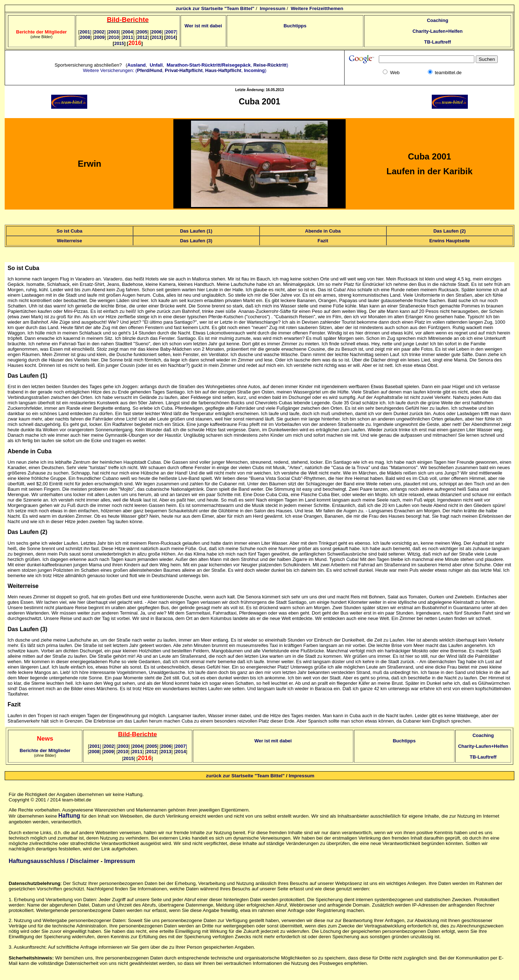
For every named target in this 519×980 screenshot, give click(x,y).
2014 (181, 752)
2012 (143, 37)
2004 (128, 32)
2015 (128, 758)
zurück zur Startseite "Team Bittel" (215, 8)
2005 (142, 32)
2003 (113, 32)
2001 (86, 32)
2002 (100, 32)
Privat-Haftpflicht (184, 70)
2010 (114, 37)
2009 (99, 37)
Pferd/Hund (150, 70)
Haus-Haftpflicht (223, 70)
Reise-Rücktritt (270, 65)
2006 (157, 32)
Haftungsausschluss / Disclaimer (54, 861)
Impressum (273, 8)
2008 (85, 37)
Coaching (437, 20)
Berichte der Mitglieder (45, 750)
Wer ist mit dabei (203, 26)
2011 (128, 37)
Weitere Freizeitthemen (317, 8)
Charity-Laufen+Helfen (437, 31)
